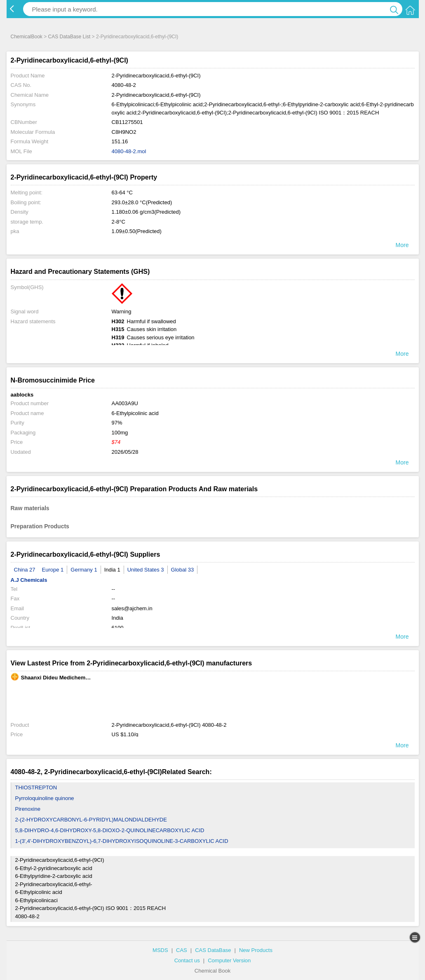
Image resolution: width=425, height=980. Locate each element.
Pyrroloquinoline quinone (45, 798)
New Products (256, 950)
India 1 (112, 570)
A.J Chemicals (29, 580)
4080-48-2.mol (129, 151)
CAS (182, 950)
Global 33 (183, 570)
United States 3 (146, 570)
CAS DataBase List (69, 37)
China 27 (25, 570)
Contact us (187, 960)
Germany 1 (84, 570)
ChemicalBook (27, 37)
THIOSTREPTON (36, 787)
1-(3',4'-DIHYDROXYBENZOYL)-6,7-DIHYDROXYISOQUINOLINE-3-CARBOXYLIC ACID (122, 841)
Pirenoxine (28, 809)
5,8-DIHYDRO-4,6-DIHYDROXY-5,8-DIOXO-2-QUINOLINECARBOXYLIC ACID (110, 830)
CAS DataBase (213, 950)
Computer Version (229, 960)
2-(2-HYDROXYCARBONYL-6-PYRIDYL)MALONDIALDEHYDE (91, 820)
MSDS (160, 950)
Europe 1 (53, 570)
